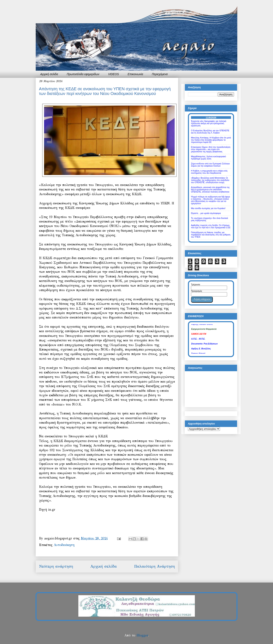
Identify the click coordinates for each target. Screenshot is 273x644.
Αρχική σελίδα (49, 74)
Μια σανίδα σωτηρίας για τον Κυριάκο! (208, 208)
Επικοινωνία (135, 74)
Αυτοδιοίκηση (64, 545)
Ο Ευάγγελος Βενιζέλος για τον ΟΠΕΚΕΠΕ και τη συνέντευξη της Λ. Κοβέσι (210, 132)
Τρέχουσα (195, 285)
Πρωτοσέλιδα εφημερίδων (83, 74)
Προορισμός (196, 291)
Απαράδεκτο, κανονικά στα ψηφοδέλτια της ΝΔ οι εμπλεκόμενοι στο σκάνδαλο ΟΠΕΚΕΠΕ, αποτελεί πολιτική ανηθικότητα (210, 190)
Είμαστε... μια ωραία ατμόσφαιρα (206, 213)
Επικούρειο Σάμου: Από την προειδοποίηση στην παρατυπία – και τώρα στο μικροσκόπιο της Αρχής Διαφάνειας (211, 149)
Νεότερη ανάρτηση (56, 566)
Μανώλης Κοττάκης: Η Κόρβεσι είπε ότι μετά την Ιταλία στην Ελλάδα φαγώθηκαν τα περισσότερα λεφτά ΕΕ (211, 140)
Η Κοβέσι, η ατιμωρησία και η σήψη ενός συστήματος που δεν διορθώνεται (209, 172)
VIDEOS (114, 74)
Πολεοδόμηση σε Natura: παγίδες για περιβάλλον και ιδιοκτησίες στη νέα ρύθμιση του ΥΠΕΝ (211, 235)
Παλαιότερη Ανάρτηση (154, 566)
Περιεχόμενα (160, 74)
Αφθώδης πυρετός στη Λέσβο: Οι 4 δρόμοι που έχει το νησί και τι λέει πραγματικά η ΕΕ (211, 226)
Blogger (142, 635)
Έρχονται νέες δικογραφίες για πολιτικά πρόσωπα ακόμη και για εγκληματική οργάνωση (209, 123)
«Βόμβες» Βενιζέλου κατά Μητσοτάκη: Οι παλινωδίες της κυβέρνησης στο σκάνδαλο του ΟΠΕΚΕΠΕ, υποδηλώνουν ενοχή (210, 180)
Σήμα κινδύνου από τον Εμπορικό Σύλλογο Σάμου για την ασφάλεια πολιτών (210, 165)
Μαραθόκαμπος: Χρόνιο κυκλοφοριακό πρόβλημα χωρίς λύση (208, 158)
